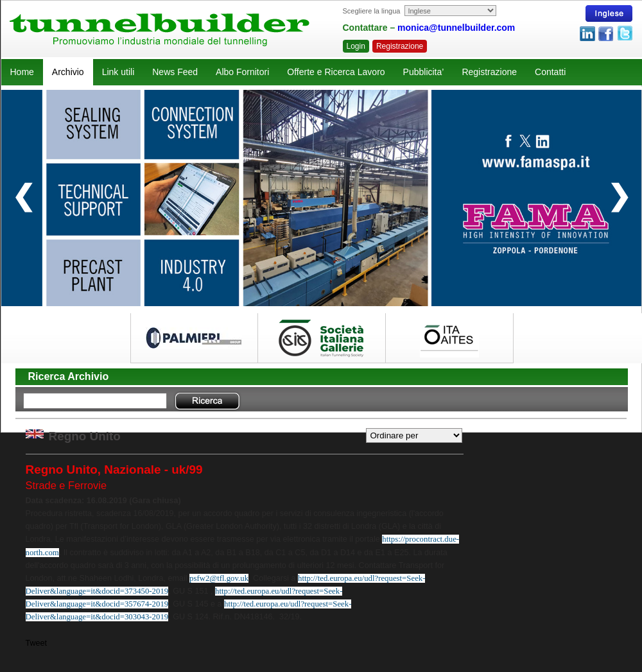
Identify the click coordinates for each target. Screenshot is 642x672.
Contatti (550, 72)
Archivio (68, 72)
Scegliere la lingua (372, 11)
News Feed (175, 72)
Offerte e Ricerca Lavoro (336, 72)
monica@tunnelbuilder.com (456, 28)
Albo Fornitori (242, 72)
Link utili (118, 72)
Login (356, 46)
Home (22, 72)
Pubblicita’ (424, 72)
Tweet (37, 643)
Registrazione (400, 46)
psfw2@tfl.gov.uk (219, 578)
